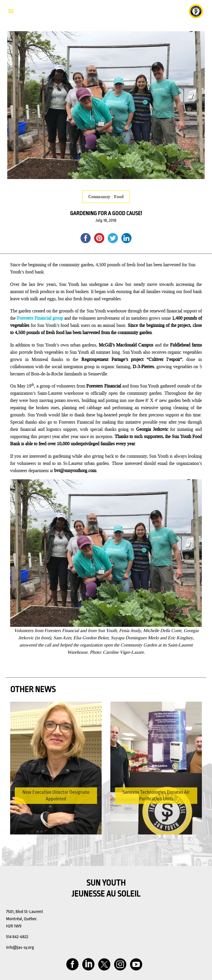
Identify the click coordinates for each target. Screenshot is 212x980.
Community (100, 197)
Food (119, 197)
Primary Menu (11, 11)
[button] (195, 764)
